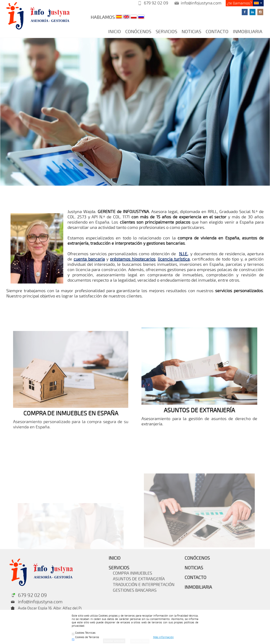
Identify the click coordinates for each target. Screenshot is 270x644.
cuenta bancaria (89, 259)
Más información (163, 637)
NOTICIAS (191, 32)
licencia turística (174, 259)
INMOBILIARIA (248, 32)
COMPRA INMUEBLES (132, 573)
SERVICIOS (166, 32)
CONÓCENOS (138, 32)
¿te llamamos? (239, 3)
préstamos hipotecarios (133, 259)
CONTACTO (217, 32)
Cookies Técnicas (84, 633)
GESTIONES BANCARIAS (135, 590)
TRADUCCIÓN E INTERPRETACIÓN (144, 585)
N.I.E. (184, 254)
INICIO (115, 32)
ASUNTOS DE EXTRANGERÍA (139, 579)
